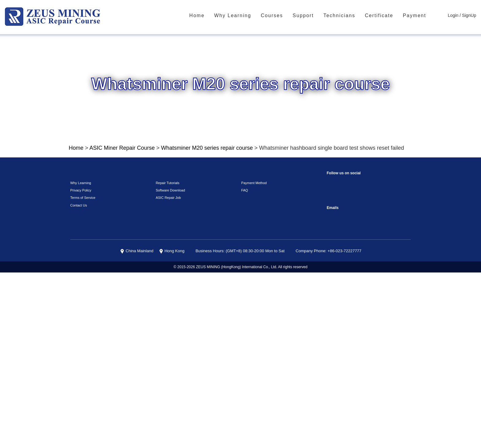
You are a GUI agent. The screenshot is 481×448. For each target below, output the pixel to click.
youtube (369, 358)
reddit (357, 358)
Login (455, 15)
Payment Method (253, 358)
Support (312, 16)
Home (212, 16)
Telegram (332, 372)
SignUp (470, 15)
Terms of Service (81, 373)
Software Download (169, 366)
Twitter (357, 372)
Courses (282, 16)
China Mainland (152, 427)
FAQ (244, 366)
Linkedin (344, 372)
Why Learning (245, 16)
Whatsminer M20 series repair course (197, 154)
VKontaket (393, 358)
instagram (344, 358)
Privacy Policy (79, 366)
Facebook (332, 358)
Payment (418, 16)
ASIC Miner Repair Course (120, 154)
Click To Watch (269, 263)
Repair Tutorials (166, 358)
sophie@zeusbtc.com (332, 393)
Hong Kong (184, 427)
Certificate (384, 16)
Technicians (346, 16)
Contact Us (78, 381)
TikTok (381, 358)
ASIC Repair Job (167, 373)
